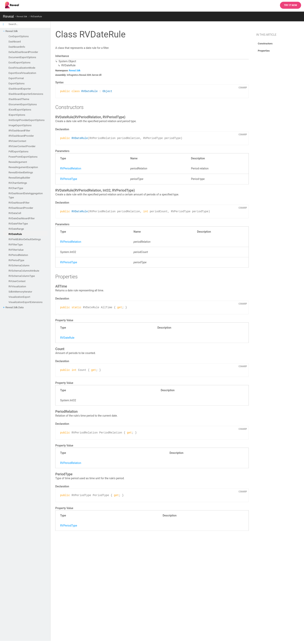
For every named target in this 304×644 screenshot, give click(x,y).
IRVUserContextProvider (22, 146)
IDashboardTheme (19, 99)
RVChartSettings (18, 183)
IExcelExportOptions (20, 110)
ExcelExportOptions (19, 63)
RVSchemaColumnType (22, 276)
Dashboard (15, 42)
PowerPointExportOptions (23, 157)
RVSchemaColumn (19, 265)
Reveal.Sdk (22, 17)
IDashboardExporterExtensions (26, 94)
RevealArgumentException (23, 167)
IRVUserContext (17, 141)
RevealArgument (18, 162)
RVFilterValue (16, 250)
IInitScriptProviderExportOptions (27, 120)
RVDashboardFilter (19, 203)
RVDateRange (16, 229)
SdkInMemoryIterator (20, 292)
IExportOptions (17, 115)
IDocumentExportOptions (23, 104)
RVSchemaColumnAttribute (24, 271)
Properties (264, 51)
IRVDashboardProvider (21, 136)
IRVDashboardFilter (19, 131)
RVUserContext (17, 281)
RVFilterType (16, 245)
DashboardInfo (17, 47)
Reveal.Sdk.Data (15, 307)
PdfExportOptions (18, 152)
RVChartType (16, 188)
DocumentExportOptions (22, 57)
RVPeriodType (16, 260)
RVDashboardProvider (21, 208)
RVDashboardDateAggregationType (26, 195)
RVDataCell (15, 213)
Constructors (265, 44)
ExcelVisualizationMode (22, 68)
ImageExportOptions (20, 125)
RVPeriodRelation (18, 255)
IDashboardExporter (20, 89)
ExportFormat (16, 78)
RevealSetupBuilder (19, 178)
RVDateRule (36, 17)
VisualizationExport (19, 297)
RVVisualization (17, 286)
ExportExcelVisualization (22, 73)
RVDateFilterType (18, 224)
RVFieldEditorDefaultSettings (25, 239)
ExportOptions (17, 83)
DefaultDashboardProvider (23, 52)
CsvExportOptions (19, 36)
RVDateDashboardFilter (22, 218)
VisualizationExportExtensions (25, 302)
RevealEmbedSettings (21, 172)
